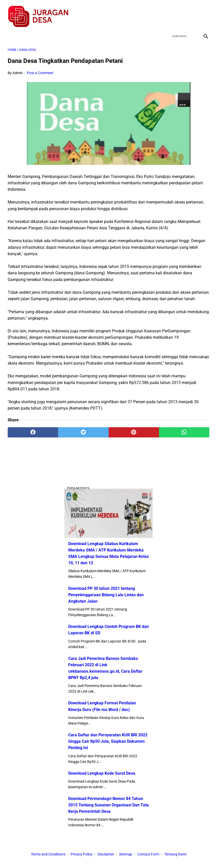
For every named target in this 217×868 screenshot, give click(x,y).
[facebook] (168, 14)
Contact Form (148, 855)
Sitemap (126, 855)
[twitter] (180, 14)
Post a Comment (40, 70)
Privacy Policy (82, 855)
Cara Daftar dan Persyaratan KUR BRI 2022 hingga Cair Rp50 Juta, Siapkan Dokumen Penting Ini (108, 741)
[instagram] (204, 14)
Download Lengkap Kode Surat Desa (102, 773)
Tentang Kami (175, 855)
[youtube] (192, 14)
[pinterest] (134, 429)
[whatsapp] (184, 429)
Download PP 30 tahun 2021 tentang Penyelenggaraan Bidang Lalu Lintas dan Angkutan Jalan (106, 594)
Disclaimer (106, 855)
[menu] (11, 32)
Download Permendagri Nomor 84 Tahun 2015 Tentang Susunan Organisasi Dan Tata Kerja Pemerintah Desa (108, 804)
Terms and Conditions (48, 855)
